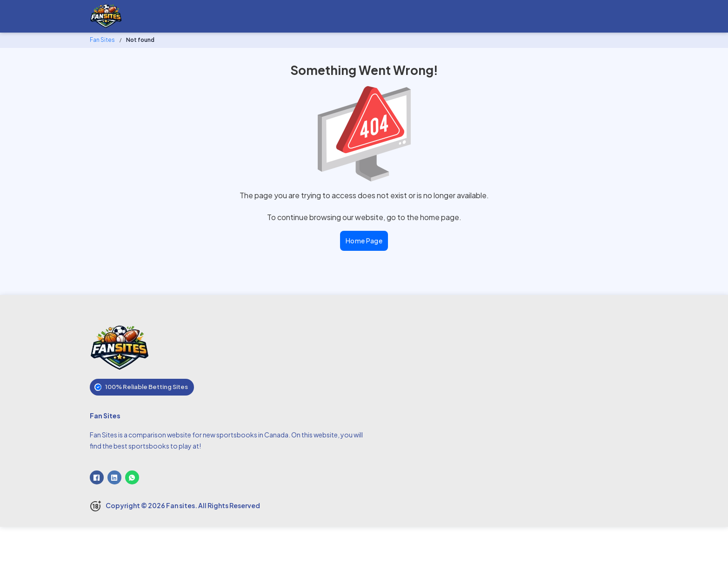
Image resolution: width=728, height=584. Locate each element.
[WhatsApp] (132, 477)
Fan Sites (102, 40)
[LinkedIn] (114, 477)
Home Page (364, 241)
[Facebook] (97, 477)
